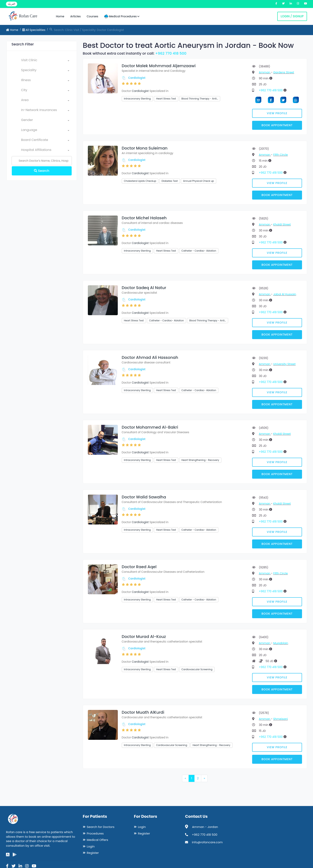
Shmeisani (281, 719)
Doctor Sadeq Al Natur (144, 288)
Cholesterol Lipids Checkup (140, 181)
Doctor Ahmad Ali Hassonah (150, 357)
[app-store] (8, 855)
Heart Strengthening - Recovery (200, 460)
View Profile (277, 113)
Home (60, 16)
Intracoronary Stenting (137, 99)
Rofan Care (23, 16)
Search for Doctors (101, 827)
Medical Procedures (122, 16)
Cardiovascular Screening (197, 669)
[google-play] (15, 855)
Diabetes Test (170, 181)
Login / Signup (292, 16)
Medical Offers (98, 840)
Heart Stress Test (166, 99)
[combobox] (45, 61)
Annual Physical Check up (198, 181)
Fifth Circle (281, 155)
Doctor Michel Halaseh (144, 218)
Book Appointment (277, 125)
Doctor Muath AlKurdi (143, 712)
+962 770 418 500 (171, 53)
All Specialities (34, 30)
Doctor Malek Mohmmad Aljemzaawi (159, 66)
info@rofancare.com (207, 842)
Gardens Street (284, 72)
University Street (284, 364)
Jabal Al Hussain (285, 294)
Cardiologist (137, 78)
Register (93, 853)
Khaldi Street (282, 224)
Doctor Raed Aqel (139, 567)
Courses (92, 16)
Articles (75, 16)
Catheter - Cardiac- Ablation (199, 251)
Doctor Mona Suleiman (145, 148)
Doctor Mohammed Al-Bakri (150, 427)
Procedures (95, 833)
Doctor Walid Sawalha (144, 497)
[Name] (42, 161)
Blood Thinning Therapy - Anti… (200, 99)
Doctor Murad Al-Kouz (144, 637)
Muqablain (281, 643)
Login (91, 846)
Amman (265, 72)
